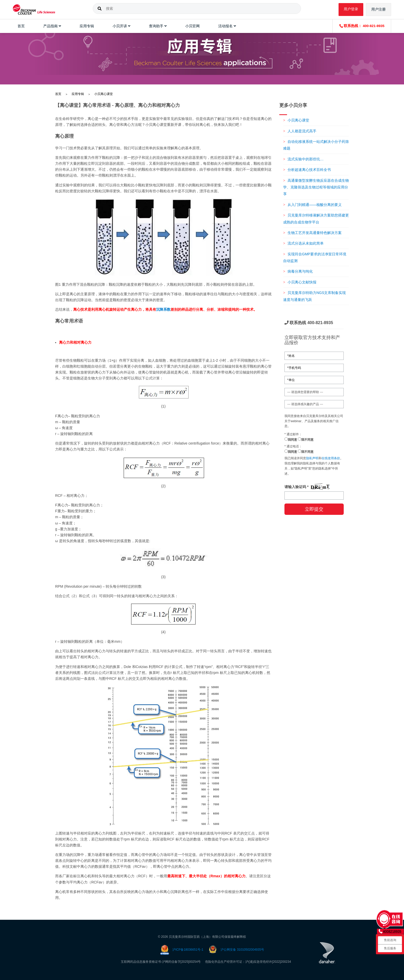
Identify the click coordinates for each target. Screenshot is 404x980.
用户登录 (351, 9)
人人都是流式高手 (302, 131)
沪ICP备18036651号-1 (188, 950)
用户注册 (378, 9)
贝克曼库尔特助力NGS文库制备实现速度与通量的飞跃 (314, 296)
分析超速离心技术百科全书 (309, 170)
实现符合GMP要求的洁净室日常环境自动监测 (315, 257)
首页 (58, 94)
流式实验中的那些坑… (306, 159)
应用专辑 (78, 94)
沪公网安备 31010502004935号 (242, 950)
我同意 (291, 439)
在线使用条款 (331, 458)
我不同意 (306, 439)
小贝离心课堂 (104, 94)
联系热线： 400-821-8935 (362, 26)
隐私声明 (312, 458)
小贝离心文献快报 (302, 282)
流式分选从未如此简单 (306, 243)
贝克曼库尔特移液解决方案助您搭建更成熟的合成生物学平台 (316, 219)
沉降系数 (163, 309)
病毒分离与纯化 (300, 271)
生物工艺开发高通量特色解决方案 (315, 233)
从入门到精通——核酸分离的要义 (315, 205)
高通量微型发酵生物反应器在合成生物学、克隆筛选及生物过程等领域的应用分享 (316, 187)
